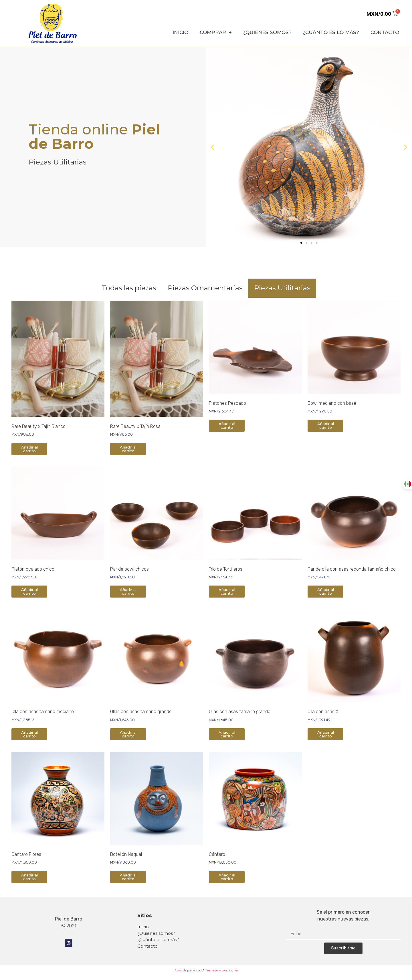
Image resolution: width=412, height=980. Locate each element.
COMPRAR (216, 32)
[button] (301, 243)
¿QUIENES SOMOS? (267, 32)
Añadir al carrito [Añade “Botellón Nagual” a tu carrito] (128, 877)
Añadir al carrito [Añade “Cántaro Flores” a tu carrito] (29, 877)
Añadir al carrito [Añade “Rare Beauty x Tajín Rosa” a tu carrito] (128, 449)
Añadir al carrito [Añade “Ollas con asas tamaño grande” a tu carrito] (128, 734)
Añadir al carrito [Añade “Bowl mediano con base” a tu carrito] (326, 425)
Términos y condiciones (222, 970)
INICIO (180, 32)
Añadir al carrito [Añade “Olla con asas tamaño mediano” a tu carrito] (29, 734)
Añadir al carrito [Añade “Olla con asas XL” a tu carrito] (326, 734)
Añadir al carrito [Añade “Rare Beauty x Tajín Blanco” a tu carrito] (29, 449)
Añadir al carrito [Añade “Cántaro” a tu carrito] (227, 877)
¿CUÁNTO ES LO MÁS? (331, 32)
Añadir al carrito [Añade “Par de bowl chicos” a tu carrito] (128, 591)
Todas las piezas (129, 288)
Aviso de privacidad (188, 970)
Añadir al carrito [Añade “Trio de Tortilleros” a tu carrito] (227, 591)
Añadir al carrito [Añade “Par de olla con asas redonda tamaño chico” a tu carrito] (326, 591)
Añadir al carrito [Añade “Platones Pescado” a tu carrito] (227, 425)
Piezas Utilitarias (282, 288)
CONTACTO (385, 32)
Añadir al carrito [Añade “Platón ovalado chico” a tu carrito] (29, 591)
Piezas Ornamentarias (205, 288)
